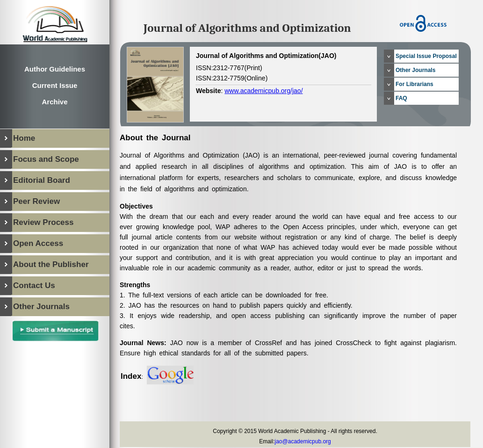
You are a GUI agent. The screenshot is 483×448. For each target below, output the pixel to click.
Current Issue (55, 85)
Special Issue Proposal (426, 56)
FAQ (401, 98)
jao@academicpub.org (303, 441)
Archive (54, 102)
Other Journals (415, 70)
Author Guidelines (55, 69)
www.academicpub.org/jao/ (263, 91)
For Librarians (415, 84)
